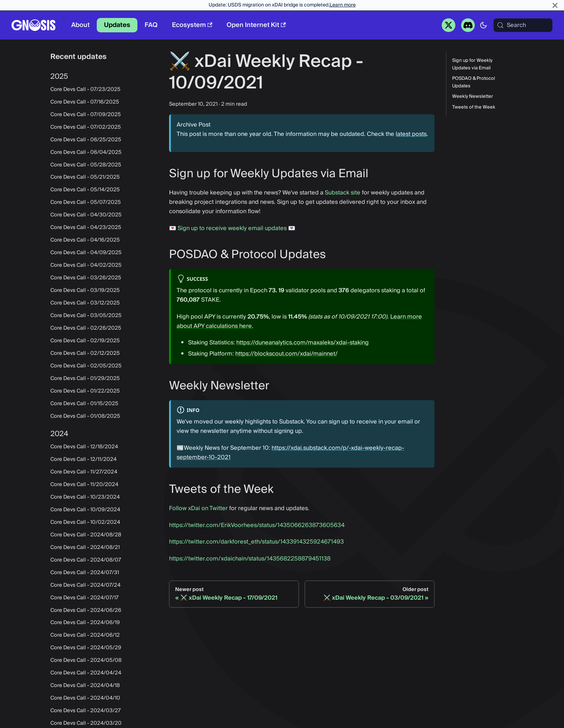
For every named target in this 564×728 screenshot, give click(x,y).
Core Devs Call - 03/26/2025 (86, 278)
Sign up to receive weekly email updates (232, 228)
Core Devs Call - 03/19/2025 (85, 290)
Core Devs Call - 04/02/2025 (86, 265)
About (80, 25)
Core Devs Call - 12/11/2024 (83, 459)
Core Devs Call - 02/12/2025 (85, 353)
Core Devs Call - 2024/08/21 (85, 548)
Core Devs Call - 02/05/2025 (86, 366)
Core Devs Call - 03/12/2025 (85, 303)
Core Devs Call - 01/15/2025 (84, 404)
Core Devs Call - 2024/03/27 (86, 711)
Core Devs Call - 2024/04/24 (86, 673)
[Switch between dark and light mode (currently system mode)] (483, 25)
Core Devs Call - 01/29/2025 (85, 379)
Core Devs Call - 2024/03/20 (86, 723)
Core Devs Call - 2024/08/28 (86, 535)
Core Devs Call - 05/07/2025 (86, 202)
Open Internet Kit (256, 25)
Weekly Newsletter (473, 97)
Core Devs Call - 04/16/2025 (85, 240)
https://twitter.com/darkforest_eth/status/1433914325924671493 (256, 542)
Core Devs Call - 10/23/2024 (85, 497)
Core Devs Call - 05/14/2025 (85, 190)
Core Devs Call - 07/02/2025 (86, 127)
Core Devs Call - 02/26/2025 (86, 328)
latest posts (411, 134)
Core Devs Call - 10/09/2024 (85, 510)
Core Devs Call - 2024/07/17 (85, 598)
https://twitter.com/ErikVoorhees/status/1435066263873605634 (257, 525)
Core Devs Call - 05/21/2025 (85, 177)
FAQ (151, 25)
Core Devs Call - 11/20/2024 (84, 485)
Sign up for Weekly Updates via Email (472, 64)
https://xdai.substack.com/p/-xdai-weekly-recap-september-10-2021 (290, 453)
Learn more (343, 5)
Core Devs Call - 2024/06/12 (85, 635)
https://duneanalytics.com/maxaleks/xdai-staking (303, 343)
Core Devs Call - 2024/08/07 (86, 560)
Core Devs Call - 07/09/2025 (86, 115)
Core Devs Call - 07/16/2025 (85, 102)
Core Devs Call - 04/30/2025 (86, 215)
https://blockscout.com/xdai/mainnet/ (286, 354)
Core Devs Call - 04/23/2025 (86, 228)
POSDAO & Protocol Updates (474, 82)
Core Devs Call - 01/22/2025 (85, 391)
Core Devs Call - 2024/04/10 (85, 698)
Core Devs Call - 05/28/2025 (86, 165)
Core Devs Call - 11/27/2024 (84, 472)
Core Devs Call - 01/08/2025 (85, 416)
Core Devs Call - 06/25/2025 (86, 140)
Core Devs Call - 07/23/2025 (85, 90)
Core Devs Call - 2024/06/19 (85, 623)
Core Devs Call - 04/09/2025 (86, 253)
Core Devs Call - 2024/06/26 (86, 610)
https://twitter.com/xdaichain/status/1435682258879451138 (250, 559)
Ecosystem (192, 25)
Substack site (343, 193)
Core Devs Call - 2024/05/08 (86, 660)
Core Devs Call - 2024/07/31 (85, 573)
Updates (117, 25)
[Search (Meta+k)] (523, 25)
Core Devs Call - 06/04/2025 (86, 152)
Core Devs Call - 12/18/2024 (84, 447)
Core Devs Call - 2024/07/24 (85, 585)
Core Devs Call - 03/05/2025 (86, 316)
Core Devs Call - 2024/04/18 (85, 686)
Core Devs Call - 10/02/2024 (85, 522)
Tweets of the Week (474, 107)
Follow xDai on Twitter (198, 508)
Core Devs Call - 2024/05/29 (86, 648)
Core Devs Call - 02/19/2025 (85, 341)
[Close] (555, 5)
